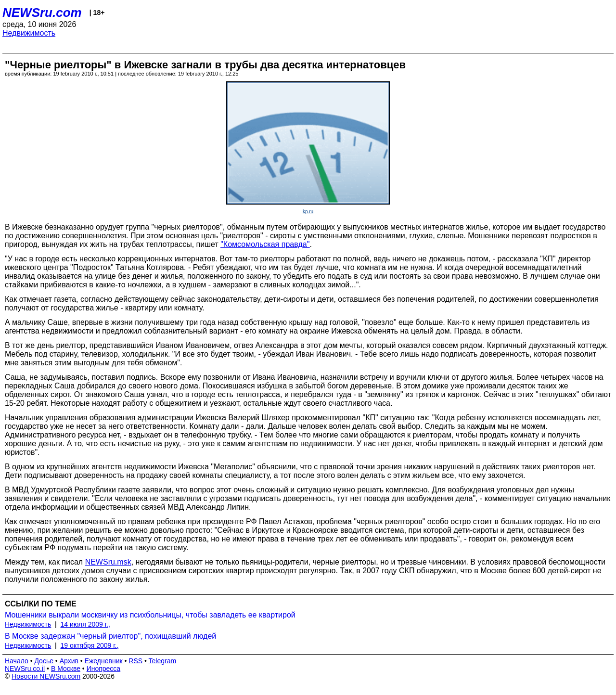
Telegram (163, 661)
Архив (69, 661)
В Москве (66, 669)
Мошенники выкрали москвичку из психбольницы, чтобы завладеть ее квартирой (150, 615)
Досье (44, 661)
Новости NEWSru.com (46, 676)
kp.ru (308, 212)
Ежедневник (104, 661)
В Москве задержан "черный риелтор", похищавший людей (110, 636)
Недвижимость (29, 33)
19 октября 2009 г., (90, 645)
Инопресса (104, 669)
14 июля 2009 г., (85, 624)
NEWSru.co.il (25, 669)
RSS (135, 661)
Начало (17, 661)
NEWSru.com (42, 13)
